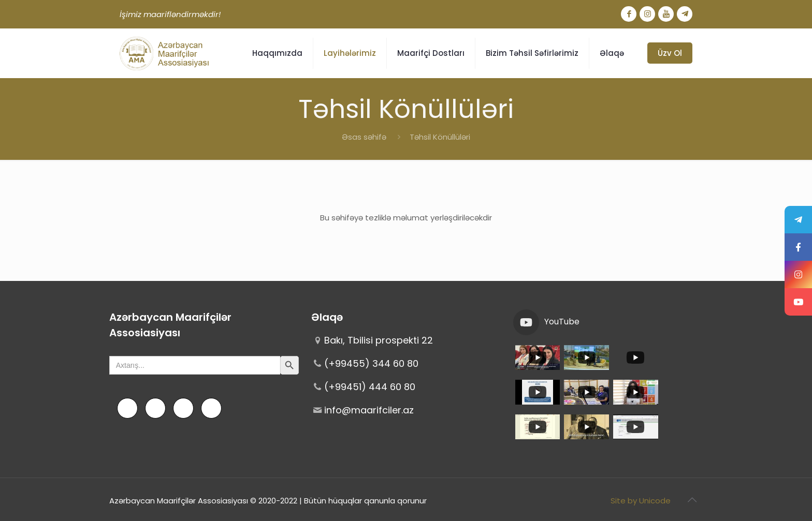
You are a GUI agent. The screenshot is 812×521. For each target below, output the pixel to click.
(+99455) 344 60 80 (371, 363)
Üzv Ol (670, 53)
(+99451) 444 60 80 (370, 387)
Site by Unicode (641, 501)
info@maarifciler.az (369, 410)
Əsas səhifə (364, 137)
